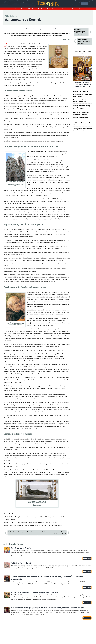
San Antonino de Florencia (81, 118)
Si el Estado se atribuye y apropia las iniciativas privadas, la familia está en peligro (47, 608)
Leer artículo (87, 558)
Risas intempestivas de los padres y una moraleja (81, 101)
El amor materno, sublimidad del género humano (83, 95)
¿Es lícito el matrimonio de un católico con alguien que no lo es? (54, 533)
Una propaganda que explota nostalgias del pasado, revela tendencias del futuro (82, 107)
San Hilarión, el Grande (21, 548)
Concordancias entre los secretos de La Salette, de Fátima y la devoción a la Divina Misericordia (47, 578)
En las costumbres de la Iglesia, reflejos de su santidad (35, 592)
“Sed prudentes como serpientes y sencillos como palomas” (83, 129)
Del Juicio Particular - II (21, 563)
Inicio (17, 9)
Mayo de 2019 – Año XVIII (81, 91)
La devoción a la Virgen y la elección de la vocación (20, 533)
